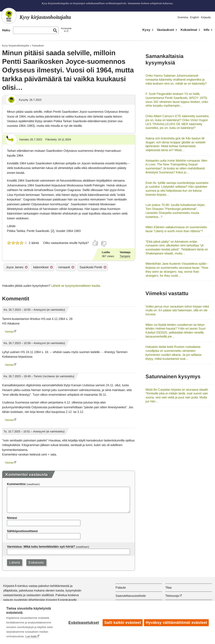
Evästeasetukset (83, 622)
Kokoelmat (189, 30)
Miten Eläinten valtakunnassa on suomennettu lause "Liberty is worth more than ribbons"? (176, 229)
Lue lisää (31, 636)
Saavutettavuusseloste (131, 596)
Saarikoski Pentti (91, 267)
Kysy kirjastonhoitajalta (16, 45)
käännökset (41, 267)
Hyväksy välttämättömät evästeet (176, 622)
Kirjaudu (206, 17)
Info (206, 30)
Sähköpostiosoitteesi (22, 531)
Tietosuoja (172, 596)
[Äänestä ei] (104, 244)
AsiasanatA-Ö (66, 30)
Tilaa (168, 587)
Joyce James (15, 267)
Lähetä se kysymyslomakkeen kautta (75, 286)
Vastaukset (165, 30)
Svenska (183, 17)
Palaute (121, 587)
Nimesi (12, 518)
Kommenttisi (16, 484)
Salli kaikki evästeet (122, 622)
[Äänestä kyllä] (96, 243)
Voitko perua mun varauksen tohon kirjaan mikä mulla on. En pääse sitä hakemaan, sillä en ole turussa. (177, 310)
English (195, 17)
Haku (6, 30)
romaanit (64, 267)
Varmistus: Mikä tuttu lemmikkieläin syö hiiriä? (41, 546)
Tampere (125, 256)
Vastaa (9, 332)
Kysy (146, 30)
